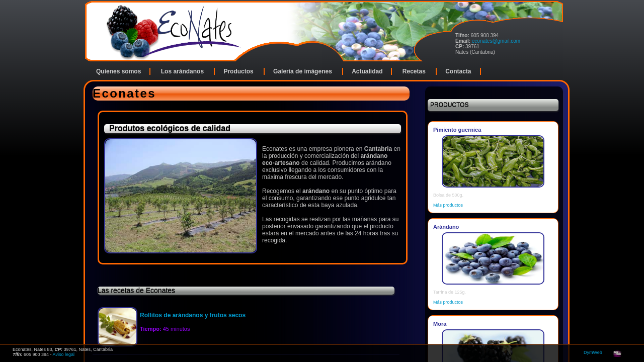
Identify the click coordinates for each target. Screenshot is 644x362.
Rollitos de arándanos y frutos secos (193, 315)
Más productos (448, 205)
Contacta (458, 71)
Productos (239, 71)
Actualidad (367, 71)
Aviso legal (64, 354)
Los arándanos (183, 71)
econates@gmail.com (496, 41)
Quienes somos (118, 71)
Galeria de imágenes (303, 71)
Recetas (415, 71)
